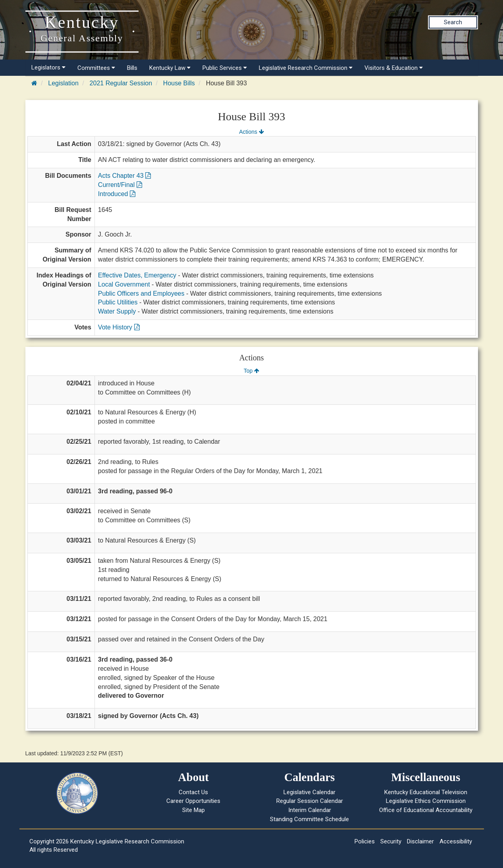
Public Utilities (118, 302)
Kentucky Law (170, 68)
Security (391, 841)
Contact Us (193, 792)
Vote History (119, 327)
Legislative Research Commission (306, 68)
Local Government (124, 284)
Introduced (117, 194)
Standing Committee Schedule (309, 819)
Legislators (48, 67)
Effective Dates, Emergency (137, 275)
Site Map (194, 810)
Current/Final (120, 185)
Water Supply (117, 311)
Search (453, 22)
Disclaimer (420, 841)
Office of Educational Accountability (426, 810)
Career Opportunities (193, 801)
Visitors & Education (394, 68)
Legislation (63, 83)
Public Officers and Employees (141, 294)
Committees (96, 68)
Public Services (225, 68)
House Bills (179, 83)
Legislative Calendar (309, 792)
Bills (132, 68)
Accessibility (456, 841)
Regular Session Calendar (310, 801)
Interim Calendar (310, 810)
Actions (251, 132)
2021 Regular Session (121, 83)
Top (251, 371)
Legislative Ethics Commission (426, 801)
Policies (365, 841)
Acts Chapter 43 (124, 176)
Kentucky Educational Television (426, 792)
